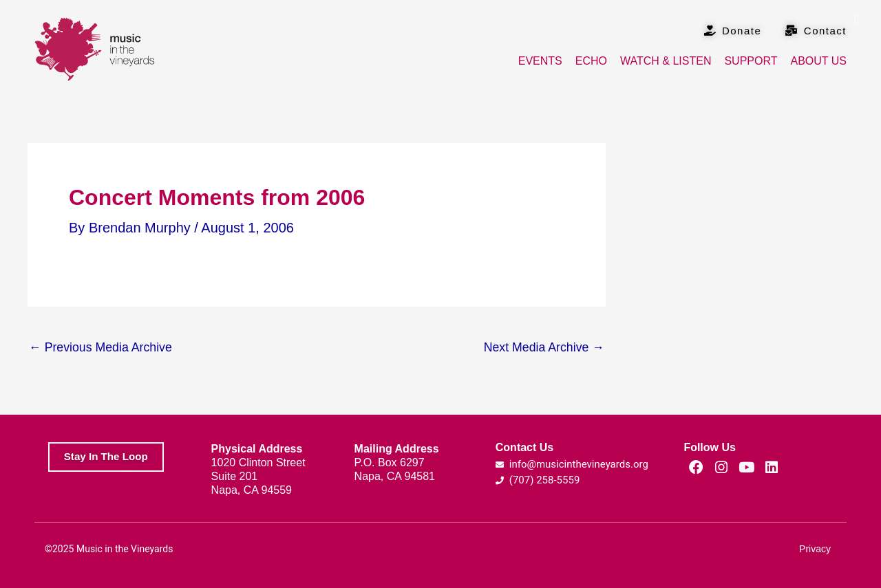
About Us (819, 61)
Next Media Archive (543, 347)
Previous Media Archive (102, 347)
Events (540, 61)
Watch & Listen (666, 61)
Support (751, 61)
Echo (591, 61)
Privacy (815, 549)
